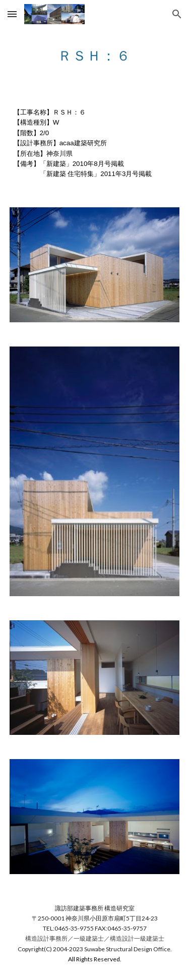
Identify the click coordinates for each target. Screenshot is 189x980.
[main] (95, 53)
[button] (12, 14)
